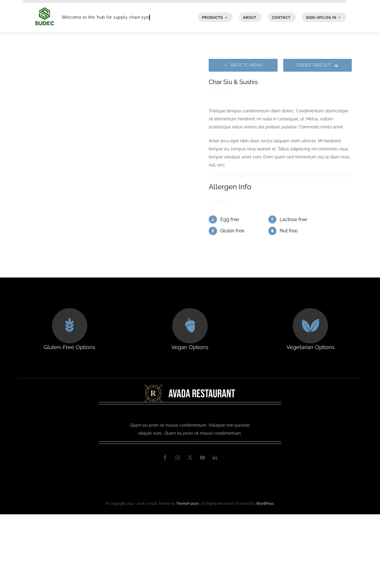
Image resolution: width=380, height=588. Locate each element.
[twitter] (190, 458)
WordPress (265, 504)
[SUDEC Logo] (45, 5)
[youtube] (202, 458)
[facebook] (165, 458)
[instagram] (178, 458)
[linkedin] (215, 458)
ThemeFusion (187, 504)
